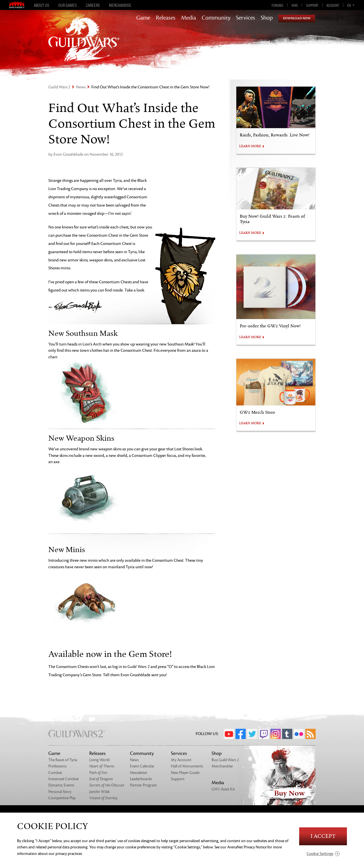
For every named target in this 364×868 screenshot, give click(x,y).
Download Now (297, 18)
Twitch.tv (264, 734)
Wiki (295, 5)
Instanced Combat (64, 779)
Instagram (276, 734)
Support (312, 5)
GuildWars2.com (84, 44)
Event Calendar (142, 766)
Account (333, 5)
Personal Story (60, 792)
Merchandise (120, 5)
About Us (42, 5)
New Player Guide (185, 773)
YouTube (229, 734)
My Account (181, 760)
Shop (267, 18)
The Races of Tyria (63, 760)
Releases (166, 18)
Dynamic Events (61, 785)
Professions (57, 766)
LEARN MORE (250, 146)
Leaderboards (141, 779)
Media (189, 18)
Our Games (68, 5)
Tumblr (287, 734)
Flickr (299, 734)
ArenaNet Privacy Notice (247, 847)
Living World (100, 760)
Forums (277, 5)
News (81, 87)
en (349, 5)
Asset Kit (223, 789)
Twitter (252, 734)
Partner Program (143, 785)
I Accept (323, 836)
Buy (225, 760)
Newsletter (139, 773)
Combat (55, 773)
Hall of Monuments (187, 766)
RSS (311, 734)
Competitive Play (62, 798)
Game (143, 18)
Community (216, 18)
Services (246, 18)
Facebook (241, 734)
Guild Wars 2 (59, 87)
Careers (93, 5)
